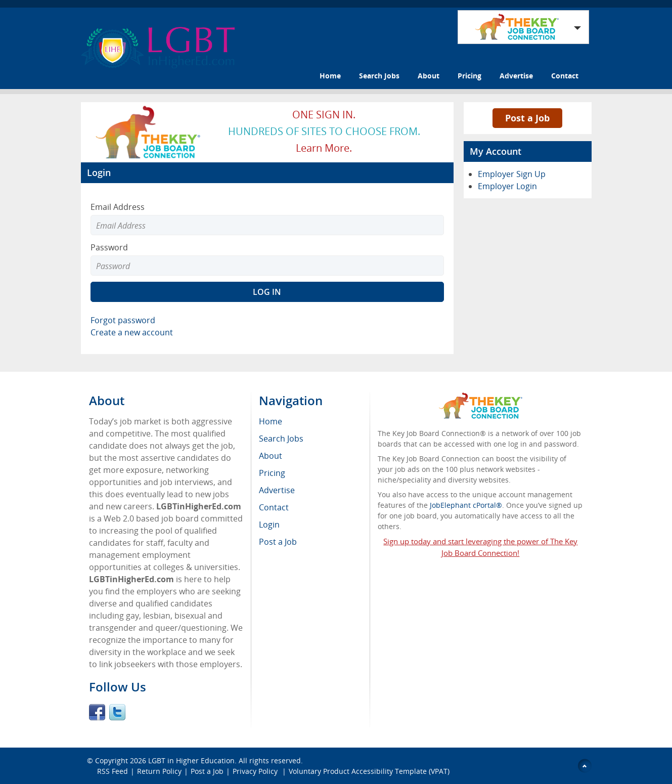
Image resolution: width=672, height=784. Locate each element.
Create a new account (132, 332)
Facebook (97, 712)
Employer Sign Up (512, 174)
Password (109, 247)
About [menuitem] (271, 456)
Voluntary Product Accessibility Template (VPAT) (369, 771)
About (429, 76)
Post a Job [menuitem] (278, 542)
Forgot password (123, 320)
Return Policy (159, 771)
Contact (565, 76)
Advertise (516, 76)
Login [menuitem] (269, 525)
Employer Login (507, 186)
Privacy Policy (256, 771)
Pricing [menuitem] (272, 473)
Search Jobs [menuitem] (281, 439)
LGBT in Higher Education (191, 760)
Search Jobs (379, 76)
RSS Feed (113, 771)
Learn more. (324, 148)
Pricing (469, 76)
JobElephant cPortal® (466, 505)
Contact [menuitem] (274, 507)
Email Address (118, 207)
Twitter (117, 712)
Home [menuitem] (271, 421)
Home (330, 76)
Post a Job (527, 118)
